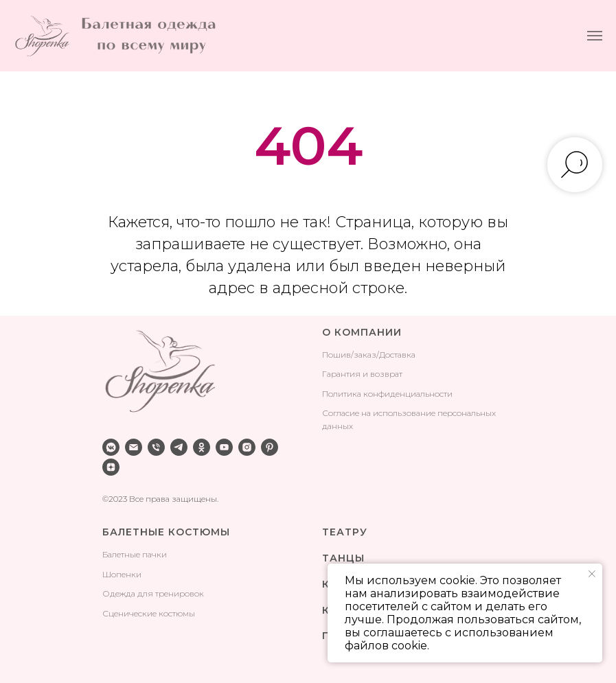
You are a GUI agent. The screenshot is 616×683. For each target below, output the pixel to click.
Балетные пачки (135, 554)
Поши (334, 355)
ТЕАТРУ (345, 532)
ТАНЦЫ (343, 558)
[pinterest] (270, 447)
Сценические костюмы (149, 613)
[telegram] (179, 447)
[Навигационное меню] (595, 36)
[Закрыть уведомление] (592, 574)
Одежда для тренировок (153, 593)
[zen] (111, 467)
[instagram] (247, 447)
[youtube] (224, 447)
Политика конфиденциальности (387, 394)
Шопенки (122, 574)
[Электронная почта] (134, 447)
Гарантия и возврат (362, 374)
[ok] (202, 447)
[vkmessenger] (111, 447)
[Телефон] (156, 447)
